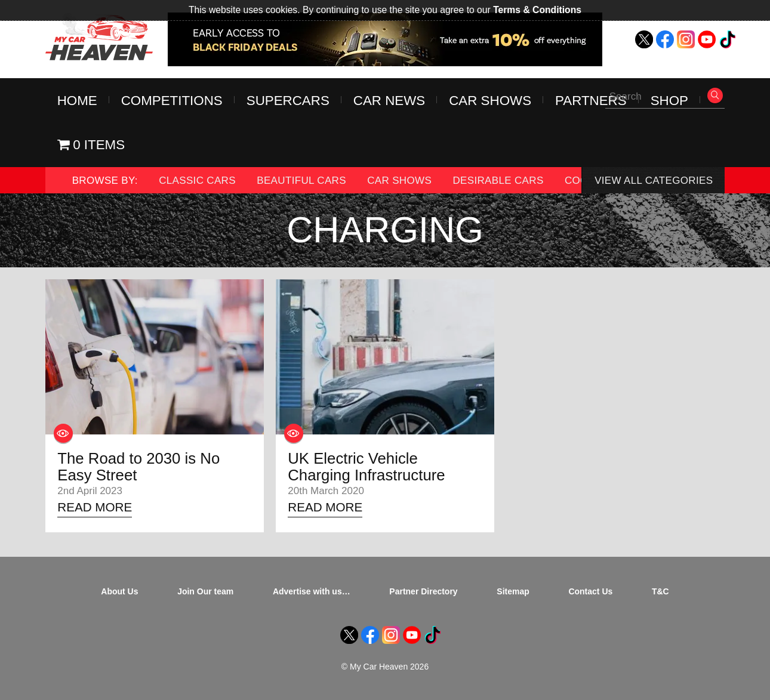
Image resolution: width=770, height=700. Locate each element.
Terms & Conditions (537, 10)
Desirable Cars (498, 181)
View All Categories (654, 181)
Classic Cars (197, 181)
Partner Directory (423, 591)
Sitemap (513, 591)
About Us (119, 591)
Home (77, 101)
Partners (591, 101)
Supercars (288, 101)
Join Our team (205, 591)
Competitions (172, 101)
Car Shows (490, 101)
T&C (660, 591)
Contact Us (590, 591)
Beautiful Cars (301, 181)
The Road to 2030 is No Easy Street (138, 467)
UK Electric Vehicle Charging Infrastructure (366, 467)
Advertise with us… (312, 591)
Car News (389, 101)
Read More (95, 507)
